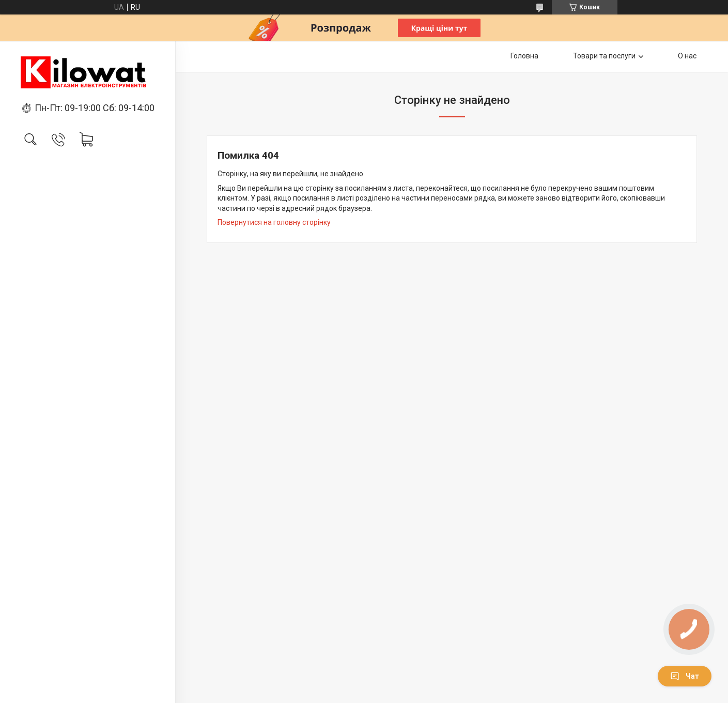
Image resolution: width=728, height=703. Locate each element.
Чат (685, 676)
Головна (524, 56)
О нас (687, 56)
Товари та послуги (604, 56)
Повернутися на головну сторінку (274, 222)
